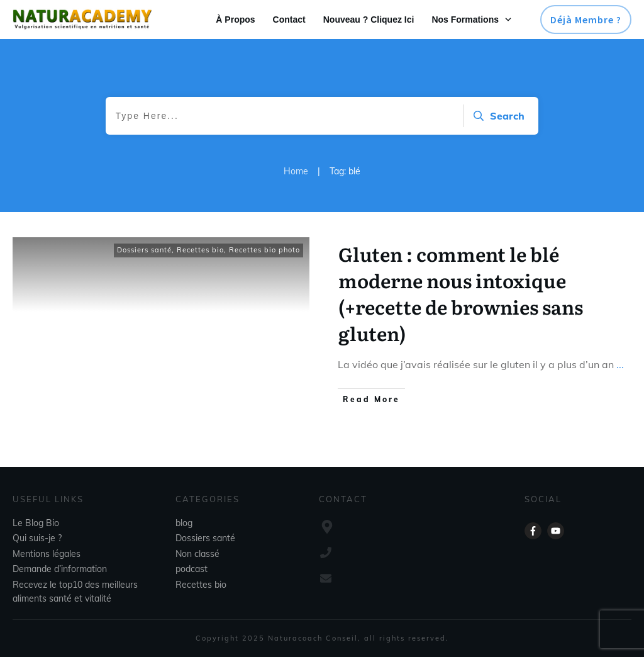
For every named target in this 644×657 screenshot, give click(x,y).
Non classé (197, 554)
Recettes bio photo (264, 250)
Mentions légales (47, 554)
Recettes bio (200, 250)
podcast (192, 569)
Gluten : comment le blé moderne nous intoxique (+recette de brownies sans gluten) (461, 293)
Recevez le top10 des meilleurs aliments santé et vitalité (75, 592)
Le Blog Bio (36, 523)
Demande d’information (60, 569)
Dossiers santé (144, 250)
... (620, 364)
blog (184, 523)
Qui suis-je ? (37, 538)
